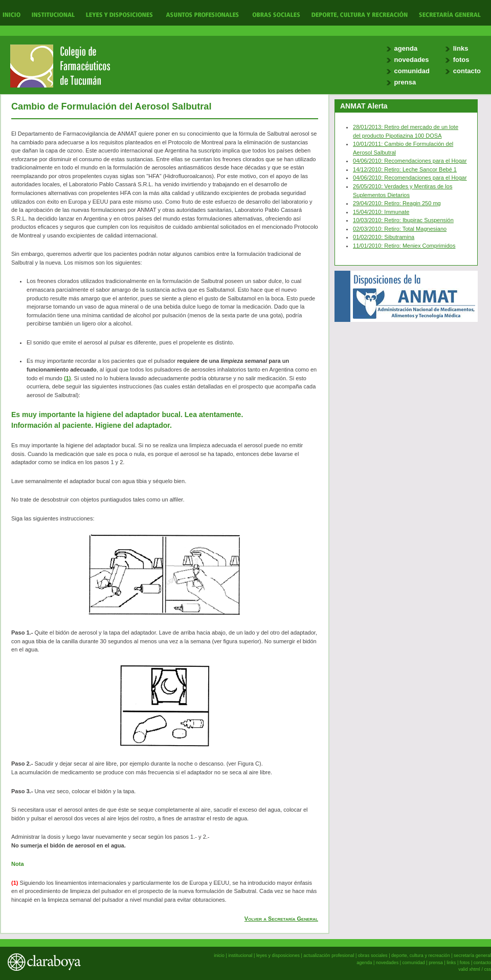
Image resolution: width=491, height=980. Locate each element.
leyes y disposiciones (278, 955)
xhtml (475, 969)
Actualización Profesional (202, 14)
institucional (240, 955)
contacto (467, 71)
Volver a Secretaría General (281, 919)
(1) (67, 378)
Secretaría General (447, 14)
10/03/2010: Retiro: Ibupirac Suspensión (403, 220)
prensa (405, 82)
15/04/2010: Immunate (381, 212)
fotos (461, 60)
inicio (219, 955)
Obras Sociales (276, 14)
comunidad (412, 71)
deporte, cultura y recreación (421, 955)
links (461, 48)
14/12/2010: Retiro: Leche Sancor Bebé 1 (405, 169)
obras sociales (373, 955)
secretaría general (472, 955)
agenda (406, 48)
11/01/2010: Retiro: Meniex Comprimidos (404, 246)
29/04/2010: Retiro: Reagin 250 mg (397, 203)
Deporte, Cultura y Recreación (359, 14)
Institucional (52, 14)
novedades (412, 60)
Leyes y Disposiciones (119, 14)
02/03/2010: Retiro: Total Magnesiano (400, 229)
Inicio (12, 14)
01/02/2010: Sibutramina (384, 237)
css (487, 969)
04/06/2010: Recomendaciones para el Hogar (410, 161)
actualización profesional (329, 955)
